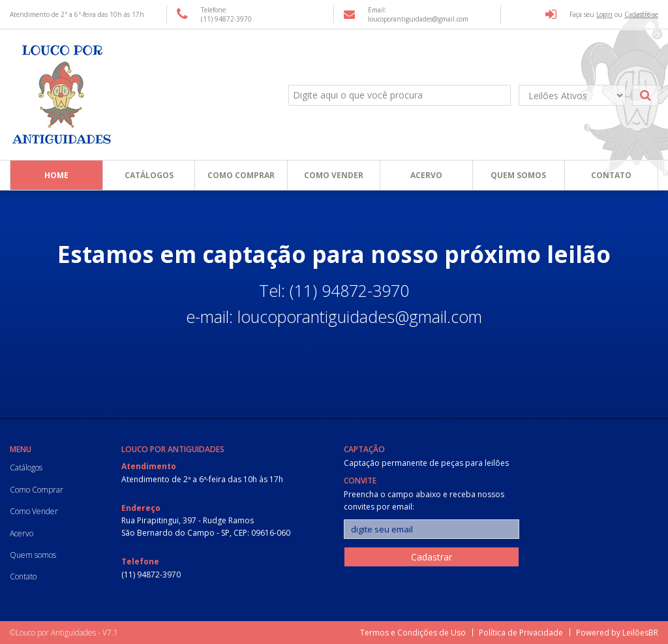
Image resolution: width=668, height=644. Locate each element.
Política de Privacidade (521, 633)
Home (56, 175)
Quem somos (518, 175)
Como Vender (334, 175)
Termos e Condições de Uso (413, 633)
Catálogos (149, 175)
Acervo (426, 175)
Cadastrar (432, 557)
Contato (611, 175)
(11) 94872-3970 (151, 575)
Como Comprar (241, 175)
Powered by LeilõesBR (617, 633)
